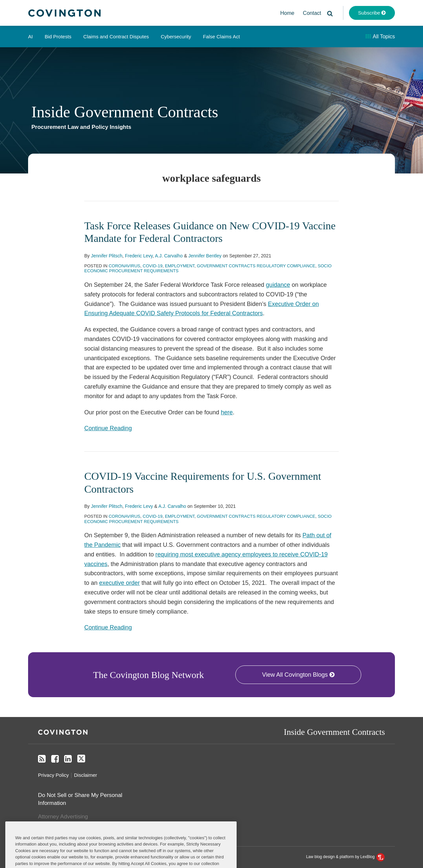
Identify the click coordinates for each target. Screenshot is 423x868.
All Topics (380, 37)
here (227, 412)
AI (30, 37)
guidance (278, 285)
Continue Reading (108, 428)
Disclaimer (86, 775)
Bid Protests (58, 37)
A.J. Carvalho (169, 256)
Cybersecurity (176, 37)
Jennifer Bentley (205, 256)
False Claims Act (221, 37)
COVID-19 (153, 266)
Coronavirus (125, 266)
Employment (180, 266)
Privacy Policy (53, 775)
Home (287, 13)
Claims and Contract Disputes (116, 37)
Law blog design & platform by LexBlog (345, 857)
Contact (312, 13)
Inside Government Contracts (125, 112)
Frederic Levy (139, 256)
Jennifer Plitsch (107, 256)
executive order (119, 583)
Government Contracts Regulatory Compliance (256, 266)
